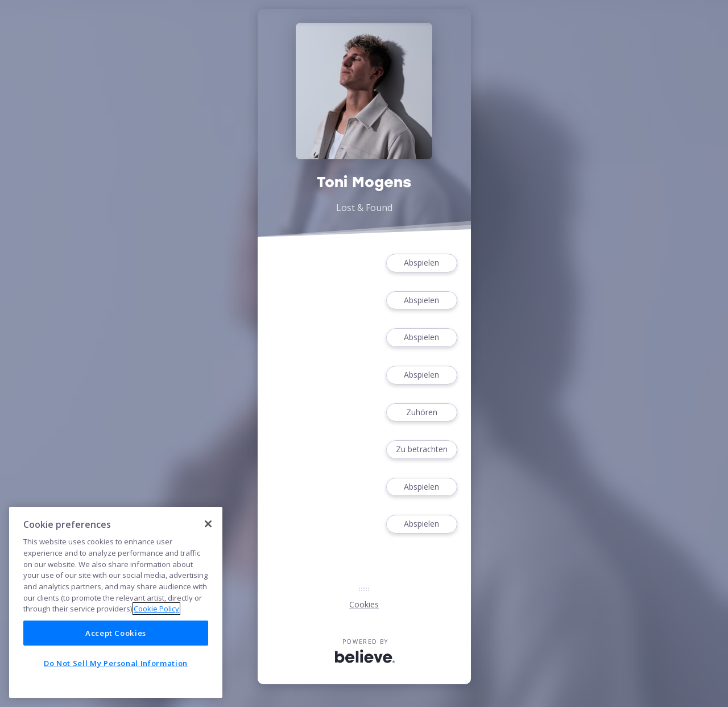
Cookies (364, 604)
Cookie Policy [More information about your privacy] (156, 609)
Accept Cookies (116, 633)
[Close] (208, 524)
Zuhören (421, 413)
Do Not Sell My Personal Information (116, 663)
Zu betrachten (421, 450)
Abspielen (421, 263)
